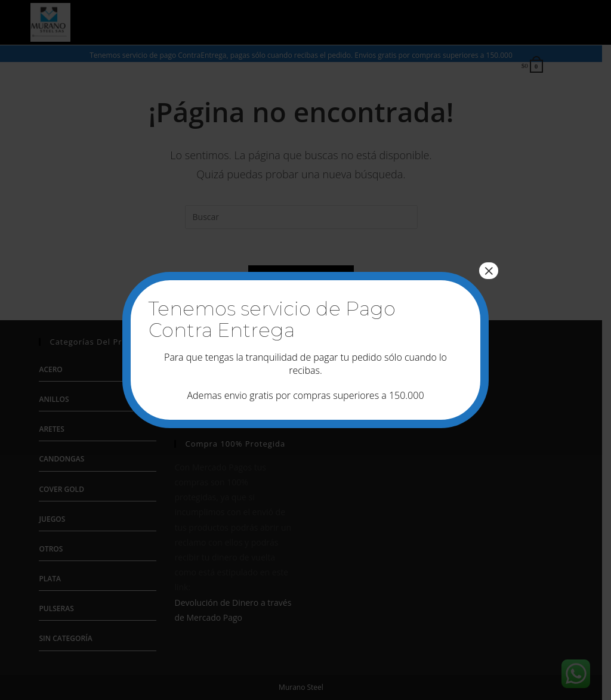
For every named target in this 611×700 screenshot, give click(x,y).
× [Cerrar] (489, 271)
